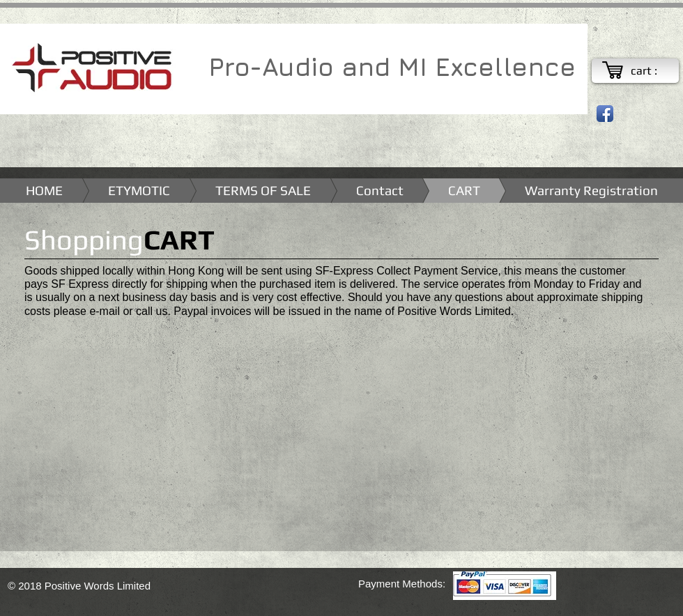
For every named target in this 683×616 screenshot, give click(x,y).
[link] (652, 71)
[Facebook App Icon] (605, 114)
